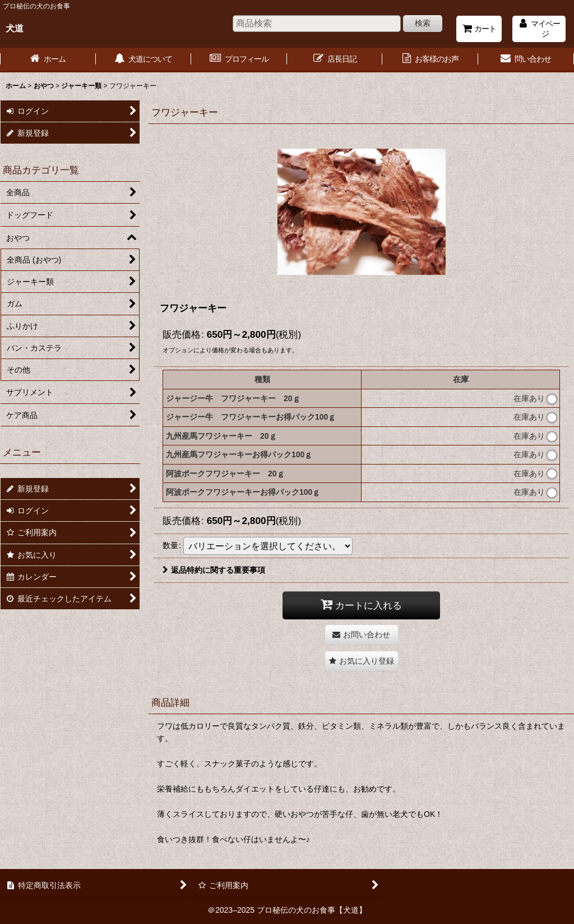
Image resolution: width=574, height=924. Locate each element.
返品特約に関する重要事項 (214, 570)
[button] (362, 661)
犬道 (15, 28)
